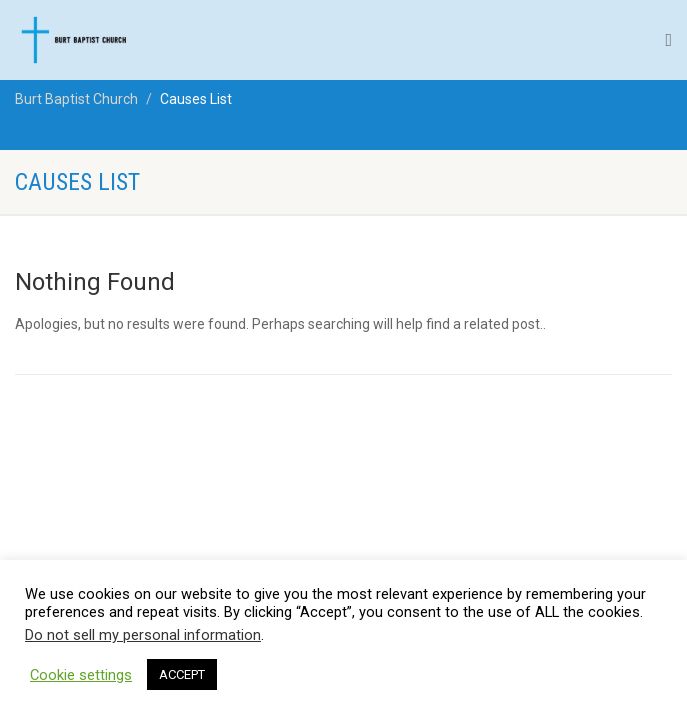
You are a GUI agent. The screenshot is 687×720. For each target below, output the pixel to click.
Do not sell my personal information (143, 635)
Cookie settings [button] (81, 675)
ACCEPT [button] (182, 674)
